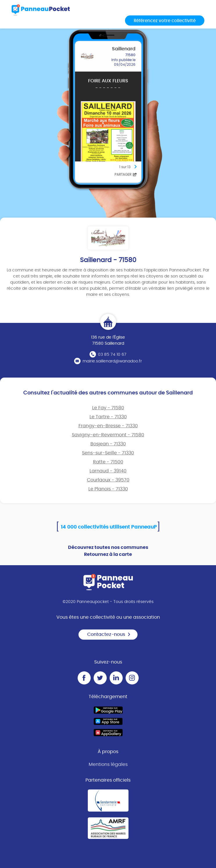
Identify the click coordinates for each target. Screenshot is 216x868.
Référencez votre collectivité (165, 21)
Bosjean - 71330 (108, 444)
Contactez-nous (109, 634)
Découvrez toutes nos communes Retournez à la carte (108, 551)
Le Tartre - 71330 (108, 417)
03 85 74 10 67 (112, 355)
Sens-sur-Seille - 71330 (108, 453)
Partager (126, 175)
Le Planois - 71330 (108, 489)
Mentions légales (108, 764)
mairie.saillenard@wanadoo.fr (112, 361)
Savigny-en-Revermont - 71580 (108, 435)
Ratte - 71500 (108, 462)
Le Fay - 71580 (108, 408)
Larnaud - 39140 (108, 471)
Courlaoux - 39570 (108, 480)
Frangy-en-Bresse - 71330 (108, 426)
